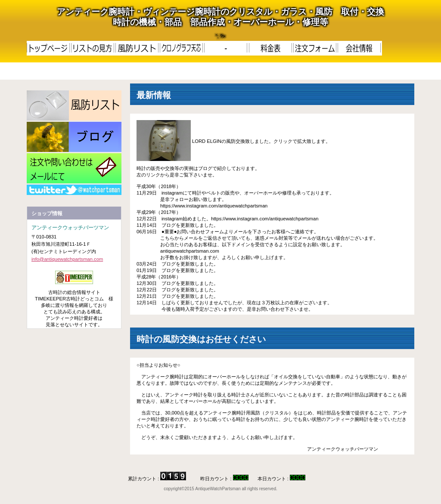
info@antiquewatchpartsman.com (67, 259)
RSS (74, 190)
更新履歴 (74, 137)
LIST (74, 105)
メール (74, 168)
